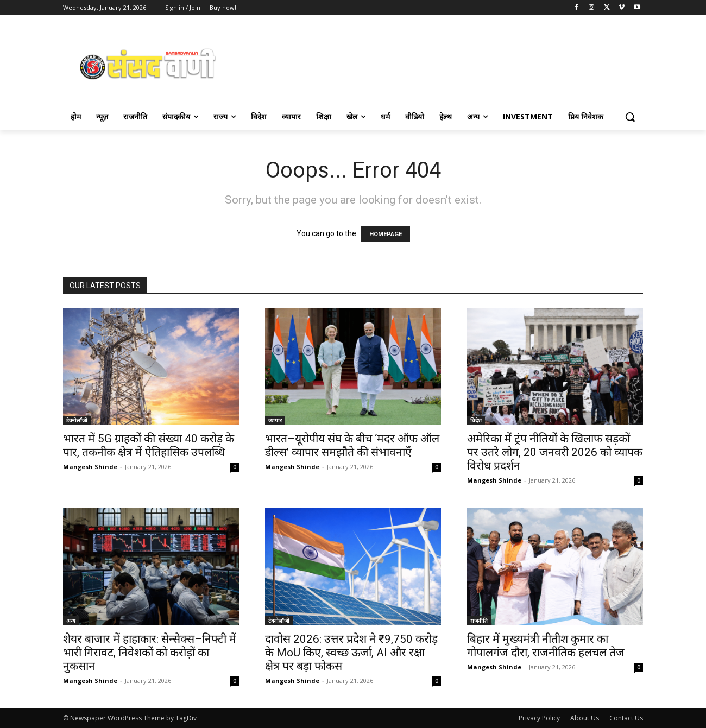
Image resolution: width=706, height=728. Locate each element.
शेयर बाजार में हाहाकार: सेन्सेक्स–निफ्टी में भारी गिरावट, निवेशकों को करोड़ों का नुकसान (150, 653)
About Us (585, 718)
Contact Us (626, 718)
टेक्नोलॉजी (77, 420)
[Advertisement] (440, 63)
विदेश (476, 420)
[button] (630, 117)
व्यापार (275, 420)
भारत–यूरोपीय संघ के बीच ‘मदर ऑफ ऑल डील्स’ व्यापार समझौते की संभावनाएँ (352, 445)
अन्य (71, 621)
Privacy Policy (539, 718)
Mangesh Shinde (90, 467)
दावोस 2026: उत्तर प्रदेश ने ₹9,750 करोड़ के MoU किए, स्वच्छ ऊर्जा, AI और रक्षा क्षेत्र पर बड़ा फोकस (351, 653)
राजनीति (479, 621)
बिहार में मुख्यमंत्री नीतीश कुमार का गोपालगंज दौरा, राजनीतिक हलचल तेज (546, 646)
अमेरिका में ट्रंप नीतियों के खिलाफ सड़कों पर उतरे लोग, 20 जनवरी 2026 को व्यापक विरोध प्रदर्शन (555, 452)
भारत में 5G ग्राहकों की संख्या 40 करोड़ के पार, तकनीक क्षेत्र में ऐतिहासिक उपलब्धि (149, 445)
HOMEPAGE (386, 234)
